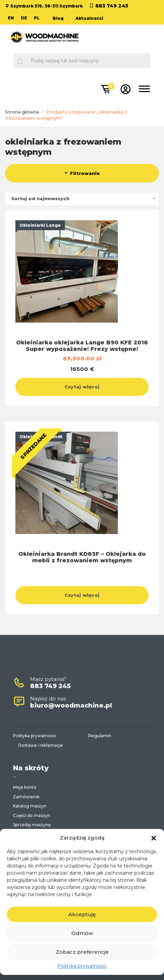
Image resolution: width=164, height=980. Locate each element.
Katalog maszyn (30, 806)
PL (37, 18)
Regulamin (100, 736)
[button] (154, 837)
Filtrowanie (82, 173)
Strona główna (22, 112)
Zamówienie (26, 797)
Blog (58, 18)
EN (11, 18)
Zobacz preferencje (82, 952)
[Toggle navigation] (145, 90)
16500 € (82, 369)
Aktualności (89, 18)
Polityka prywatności (82, 966)
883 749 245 (112, 6)
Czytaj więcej (82, 387)
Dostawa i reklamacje (40, 745)
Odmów (82, 933)
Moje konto (25, 787)
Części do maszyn (32, 815)
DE (24, 18)
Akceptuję (82, 914)
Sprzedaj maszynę (32, 825)
